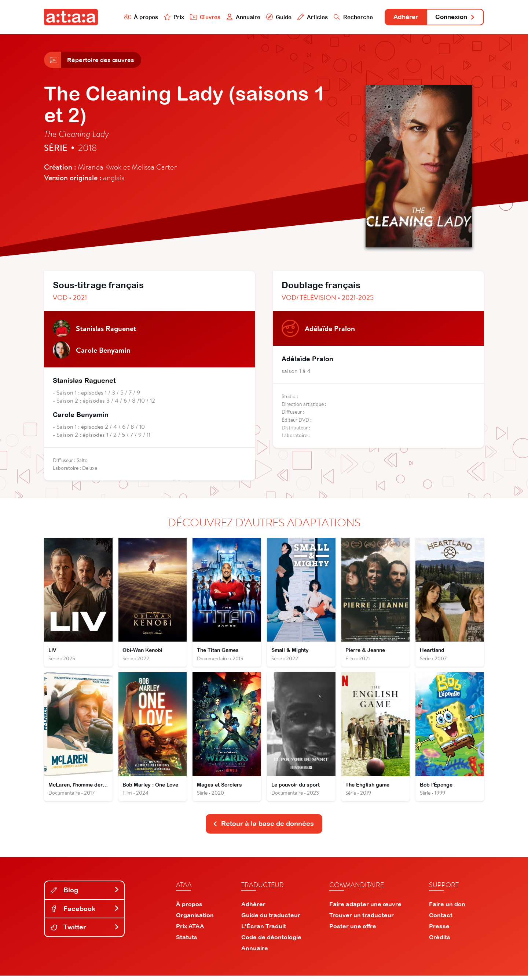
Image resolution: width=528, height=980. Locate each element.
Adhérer (401, 17)
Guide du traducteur (271, 919)
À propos (133, 17)
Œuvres (197, 17)
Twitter (85, 931)
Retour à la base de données (263, 828)
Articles (305, 17)
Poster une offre (353, 930)
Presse (439, 930)
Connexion (454, 17)
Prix (166, 17)
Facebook (85, 913)
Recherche (346, 17)
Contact (441, 919)
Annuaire (235, 17)
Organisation (195, 919)
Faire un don (447, 908)
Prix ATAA (190, 930)
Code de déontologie (271, 941)
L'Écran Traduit (264, 930)
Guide (271, 17)
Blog (85, 894)
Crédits (440, 941)
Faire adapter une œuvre (365, 908)
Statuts (187, 941)
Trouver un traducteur (362, 919)
